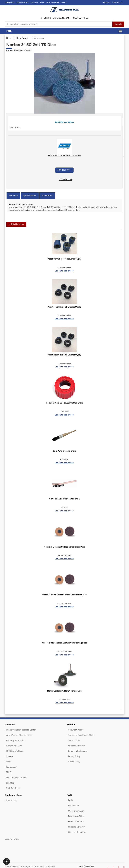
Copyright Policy (76, 730)
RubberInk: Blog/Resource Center (21, 730)
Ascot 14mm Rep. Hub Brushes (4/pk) (64, 307)
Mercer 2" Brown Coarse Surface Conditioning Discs (64, 595)
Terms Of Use (74, 740)
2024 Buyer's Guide (15, 751)
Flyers (9, 762)
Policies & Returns (76, 822)
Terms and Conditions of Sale (81, 735)
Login (45, 18)
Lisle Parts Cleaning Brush (64, 451)
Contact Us (117, 2)
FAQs (71, 800)
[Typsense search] (58, 24)
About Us (106, 2)
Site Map (10, 783)
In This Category (16, 224)
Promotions (11, 767)
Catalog (34, 3)
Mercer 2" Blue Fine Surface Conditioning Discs (64, 547)
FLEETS (64, 3)
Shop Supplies (23, 38)
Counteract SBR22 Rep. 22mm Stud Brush (64, 403)
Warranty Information (15, 740)
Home (9, 38)
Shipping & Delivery (77, 746)
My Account (74, 806)
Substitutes (47, 196)
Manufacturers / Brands (16, 778)
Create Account (59, 18)
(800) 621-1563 (79, 18)
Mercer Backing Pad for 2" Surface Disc (64, 691)
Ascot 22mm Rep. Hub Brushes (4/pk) (64, 355)
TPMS (42, 3)
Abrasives (39, 38)
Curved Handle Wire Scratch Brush (64, 499)
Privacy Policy (74, 756)
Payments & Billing (76, 816)
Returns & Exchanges (78, 751)
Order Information (76, 811)
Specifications (30, 196)
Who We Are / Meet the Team (19, 735)
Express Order (23, 3)
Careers (9, 756)
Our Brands (9, 3)
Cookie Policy (74, 762)
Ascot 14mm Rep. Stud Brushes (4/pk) (64, 259)
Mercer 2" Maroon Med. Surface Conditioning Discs (64, 643)
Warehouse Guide (14, 746)
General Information (77, 832)
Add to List (64, 170)
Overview (13, 196)
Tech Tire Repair (13, 788)
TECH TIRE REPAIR (53, 3)
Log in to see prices (64, 122)
